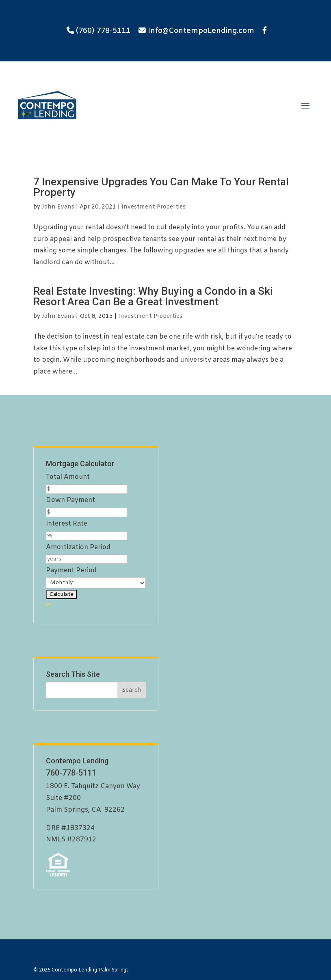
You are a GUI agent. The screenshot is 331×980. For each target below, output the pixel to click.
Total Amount (68, 477)
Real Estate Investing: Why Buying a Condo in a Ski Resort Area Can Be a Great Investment (153, 296)
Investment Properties (154, 207)
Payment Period (71, 570)
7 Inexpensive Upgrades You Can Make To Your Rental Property (161, 187)
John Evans (58, 207)
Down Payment (70, 500)
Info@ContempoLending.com (201, 31)
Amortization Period (78, 547)
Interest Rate (67, 524)
